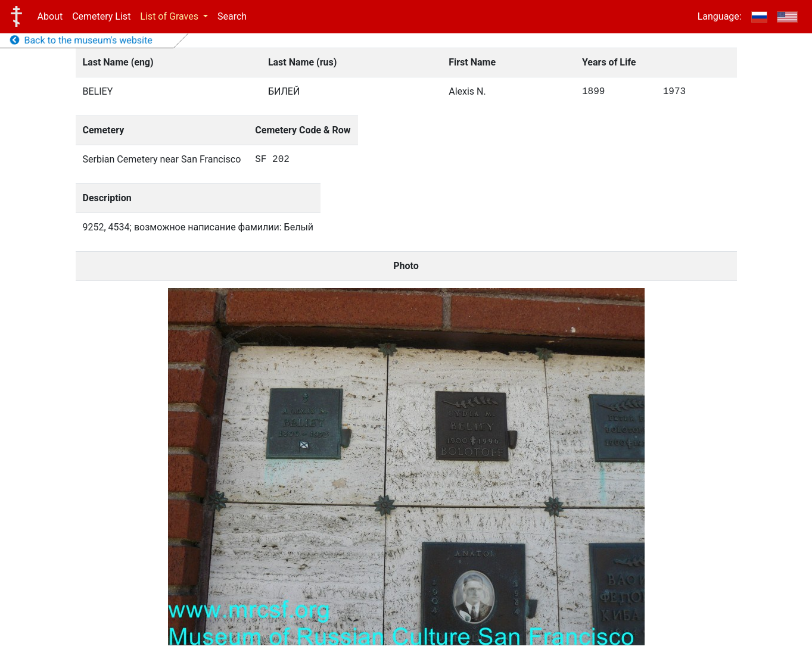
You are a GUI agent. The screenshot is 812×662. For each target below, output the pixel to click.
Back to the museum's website (81, 40)
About (50, 16)
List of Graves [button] (170, 16)
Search (232, 16)
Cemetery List (101, 16)
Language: (720, 16)
